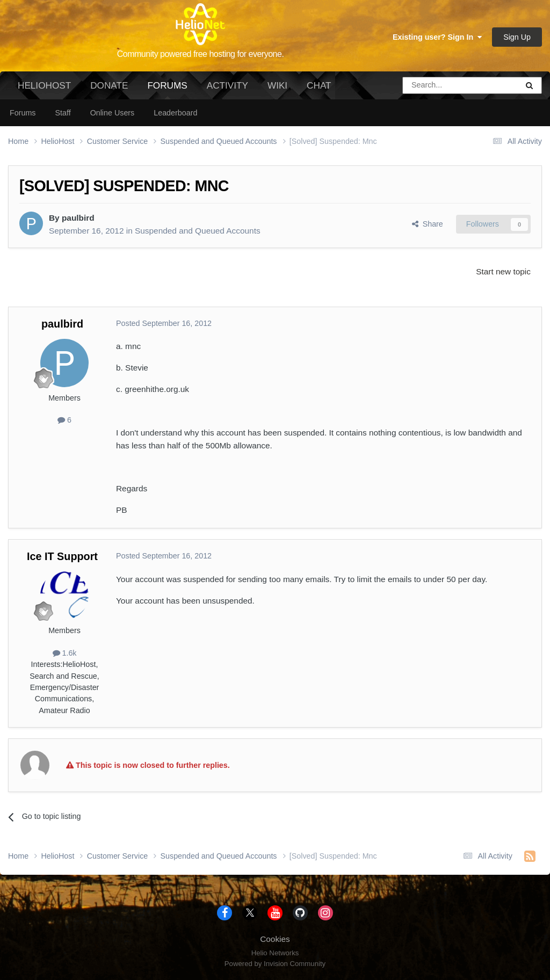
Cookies (275, 939)
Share (428, 224)
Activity (227, 85)
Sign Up (517, 37)
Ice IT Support (62, 556)
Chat (319, 85)
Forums (167, 90)
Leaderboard (175, 113)
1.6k (65, 653)
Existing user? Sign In (437, 37)
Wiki (277, 85)
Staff (63, 113)
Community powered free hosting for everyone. (201, 54)
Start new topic (503, 271)
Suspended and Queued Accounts (198, 231)
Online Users (113, 113)
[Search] (433, 85)
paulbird (78, 218)
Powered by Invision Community (275, 964)
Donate (109, 85)
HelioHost (44, 85)
